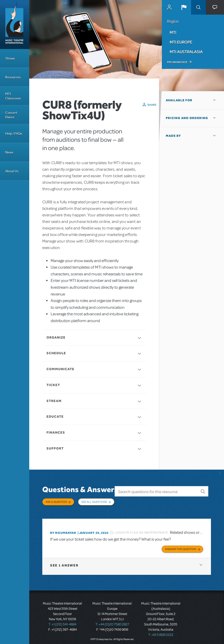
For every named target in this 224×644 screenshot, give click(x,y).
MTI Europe (181, 42)
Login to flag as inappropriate (142, 530)
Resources (13, 77)
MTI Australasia (186, 52)
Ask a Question (56, 502)
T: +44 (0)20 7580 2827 (112, 621)
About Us (12, 171)
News (9, 152)
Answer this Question (181, 545)
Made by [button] (173, 136)
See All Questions (94, 502)
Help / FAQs (14, 134)
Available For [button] (179, 100)
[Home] (15, 25)
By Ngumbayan (63, 530)
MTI (173, 32)
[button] (184, 7)
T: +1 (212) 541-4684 (62, 621)
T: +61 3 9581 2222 (161, 631)
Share (152, 105)
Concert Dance (11, 115)
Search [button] (198, 7)
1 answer (64, 561)
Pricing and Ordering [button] (187, 118)
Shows (10, 58)
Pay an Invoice (177, 62)
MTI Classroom (13, 96)
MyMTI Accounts (169, 7)
